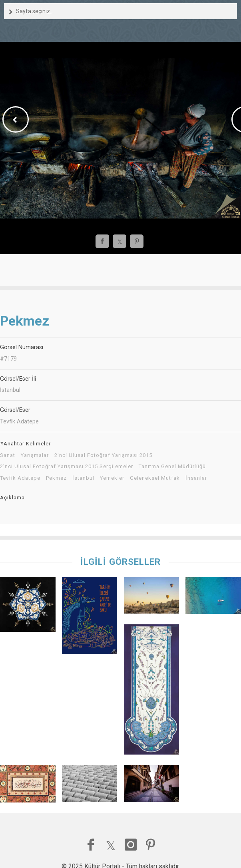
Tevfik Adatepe (20, 478)
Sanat (8, 455)
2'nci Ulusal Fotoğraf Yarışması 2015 (103, 455)
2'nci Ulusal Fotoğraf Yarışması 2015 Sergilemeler (67, 467)
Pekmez (56, 478)
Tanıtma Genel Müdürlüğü (172, 467)
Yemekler (112, 478)
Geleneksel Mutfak (155, 478)
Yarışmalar (35, 455)
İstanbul (83, 478)
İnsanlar (196, 478)
